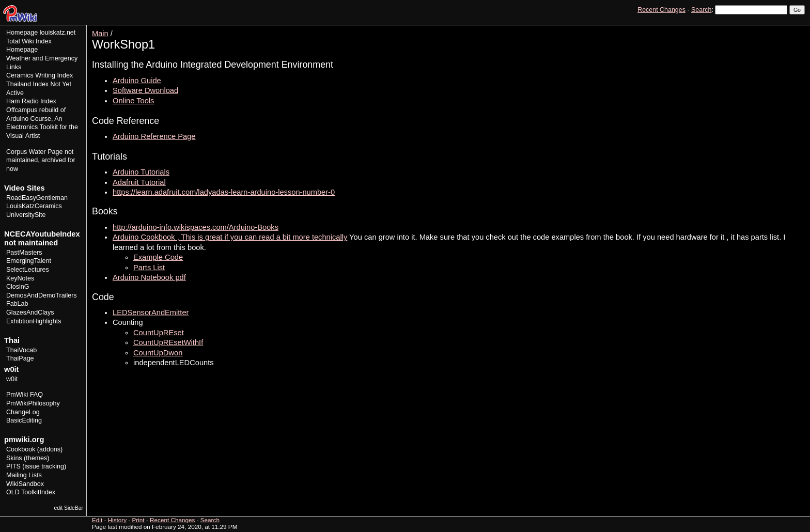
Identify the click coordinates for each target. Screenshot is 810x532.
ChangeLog (23, 412)
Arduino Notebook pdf (149, 277)
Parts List (149, 268)
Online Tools (133, 101)
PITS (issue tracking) (36, 466)
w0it (12, 379)
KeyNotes (20, 278)
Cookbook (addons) (34, 449)
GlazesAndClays (30, 312)
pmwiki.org (24, 440)
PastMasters (24, 253)
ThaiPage (20, 358)
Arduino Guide (137, 81)
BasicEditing (24, 420)
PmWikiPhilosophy (33, 403)
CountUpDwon (158, 353)
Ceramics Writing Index (40, 75)
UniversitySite (26, 215)
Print (796, 29)
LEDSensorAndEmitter (151, 312)
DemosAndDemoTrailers (42, 295)
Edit (752, 29)
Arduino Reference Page (154, 136)
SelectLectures (28, 270)
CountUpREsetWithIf (168, 342)
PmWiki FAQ (25, 395)
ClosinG (18, 287)
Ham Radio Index (31, 101)
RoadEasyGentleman (37, 198)
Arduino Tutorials (141, 172)
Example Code (158, 257)
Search (701, 10)
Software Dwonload (145, 90)
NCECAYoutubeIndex (42, 234)
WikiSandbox (25, 484)
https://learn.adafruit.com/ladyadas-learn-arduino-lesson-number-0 (224, 192)
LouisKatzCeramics (34, 206)
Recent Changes (661, 10)
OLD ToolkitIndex (31, 492)
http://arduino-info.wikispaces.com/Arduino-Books (196, 227)
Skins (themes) (28, 458)
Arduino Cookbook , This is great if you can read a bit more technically (230, 237)
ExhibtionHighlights (34, 321)
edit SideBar (68, 508)
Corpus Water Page (34, 152)
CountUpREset (159, 333)
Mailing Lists (24, 475)
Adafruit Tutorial (139, 182)
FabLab (17, 304)
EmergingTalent (29, 261)
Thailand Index (27, 84)
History (773, 29)
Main (100, 34)
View (733, 29)
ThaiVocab (21, 350)
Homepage (22, 33)
